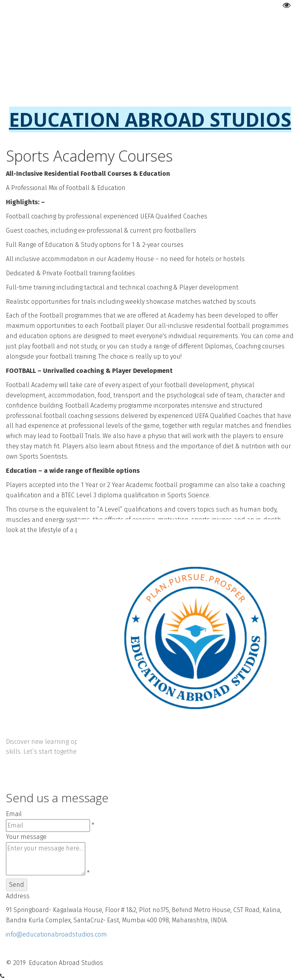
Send (17, 885)
